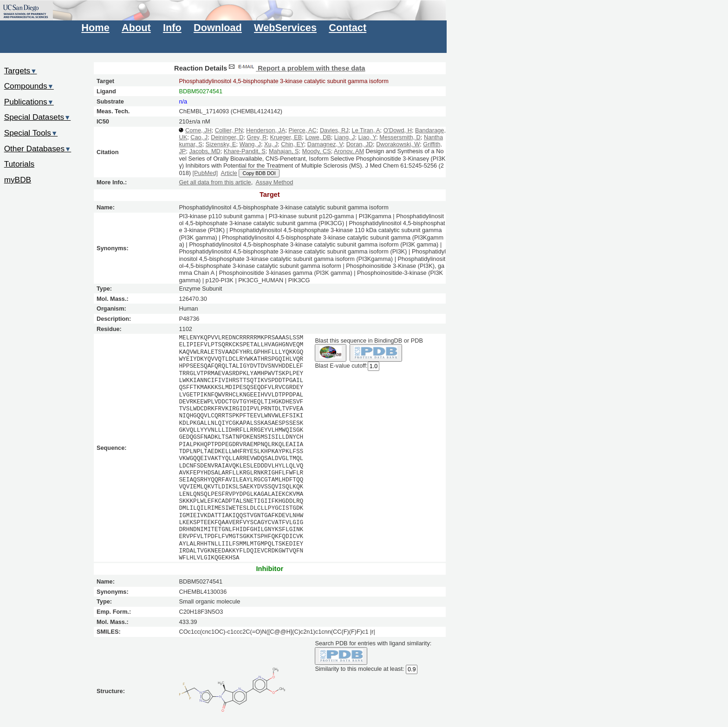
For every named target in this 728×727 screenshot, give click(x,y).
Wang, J (250, 144)
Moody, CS (317, 151)
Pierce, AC (303, 130)
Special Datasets (38, 117)
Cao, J (199, 137)
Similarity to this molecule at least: (359, 669)
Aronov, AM (349, 151)
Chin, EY (292, 144)
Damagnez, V (325, 144)
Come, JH (198, 130)
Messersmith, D (400, 137)
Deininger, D (227, 137)
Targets (21, 71)
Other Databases (38, 149)
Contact (348, 28)
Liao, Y (367, 137)
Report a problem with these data (296, 68)
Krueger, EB (286, 137)
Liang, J (345, 137)
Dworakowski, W (398, 144)
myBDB (18, 180)
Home (95, 28)
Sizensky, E (221, 144)
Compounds (29, 86)
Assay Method (275, 182)
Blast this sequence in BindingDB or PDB (369, 341)
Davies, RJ (334, 130)
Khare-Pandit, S (245, 151)
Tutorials (19, 164)
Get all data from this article (215, 182)
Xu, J (271, 144)
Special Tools (31, 133)
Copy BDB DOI (259, 173)
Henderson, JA (266, 130)
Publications (29, 102)
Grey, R (257, 137)
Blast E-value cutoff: (341, 366)
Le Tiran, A (366, 130)
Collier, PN (229, 130)
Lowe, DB (318, 137)
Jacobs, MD (205, 151)
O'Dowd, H (398, 130)
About (136, 28)
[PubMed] (205, 173)
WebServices (285, 28)
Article (229, 173)
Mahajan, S (284, 151)
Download (218, 28)
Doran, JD (360, 144)
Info (172, 28)
